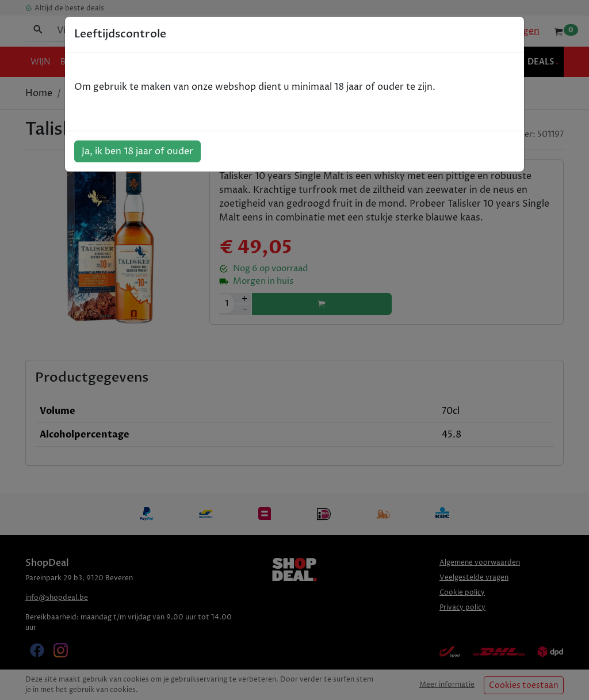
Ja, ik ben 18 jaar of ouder (137, 151)
